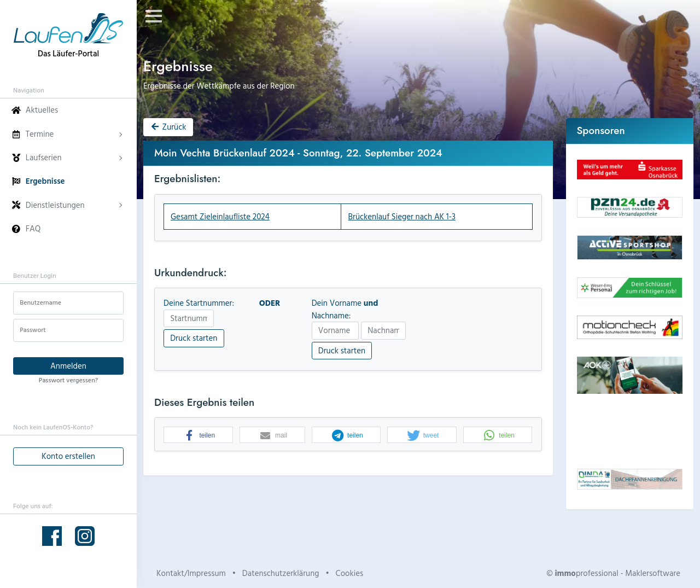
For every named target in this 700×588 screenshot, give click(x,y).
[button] (198, 435)
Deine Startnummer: (199, 303)
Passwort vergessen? (68, 380)
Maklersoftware (653, 573)
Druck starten (194, 338)
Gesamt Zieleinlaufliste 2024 (220, 216)
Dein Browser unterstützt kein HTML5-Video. (630, 431)
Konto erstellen (68, 456)
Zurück (168, 127)
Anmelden (68, 366)
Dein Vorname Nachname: (345, 309)
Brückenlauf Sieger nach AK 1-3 (401, 216)
